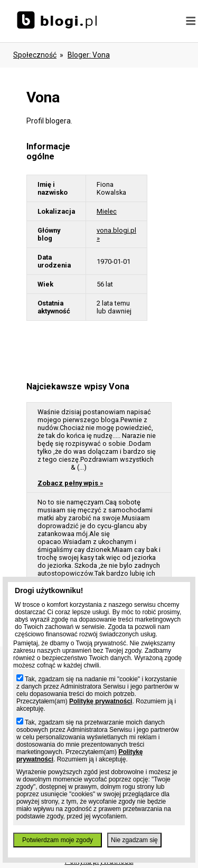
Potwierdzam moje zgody (58, 840)
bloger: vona (89, 55)
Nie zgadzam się (134, 840)
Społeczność (35, 55)
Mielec (107, 211)
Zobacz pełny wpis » (70, 483)
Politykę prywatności (101, 701)
